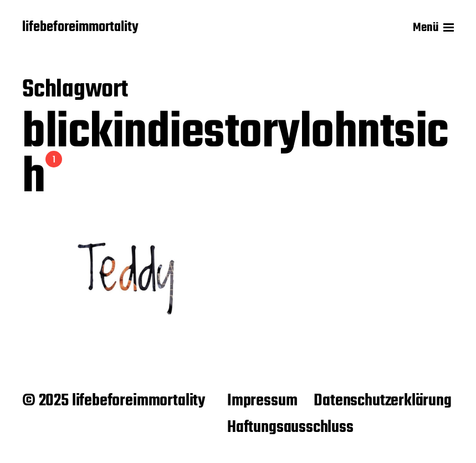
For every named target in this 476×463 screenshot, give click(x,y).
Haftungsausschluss (290, 428)
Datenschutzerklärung (382, 401)
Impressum (262, 401)
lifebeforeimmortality (80, 28)
